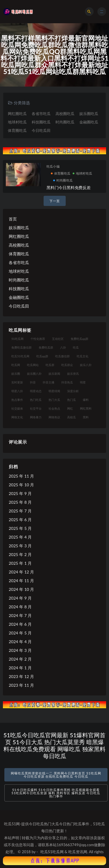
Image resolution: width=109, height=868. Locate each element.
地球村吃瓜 (17, 122)
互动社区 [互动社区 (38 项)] (58, 339)
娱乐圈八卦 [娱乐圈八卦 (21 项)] (34, 374)
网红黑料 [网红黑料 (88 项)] (86, 408)
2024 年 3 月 (20, 650)
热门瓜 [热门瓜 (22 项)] (72, 400)
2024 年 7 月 (20, 615)
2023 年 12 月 (21, 676)
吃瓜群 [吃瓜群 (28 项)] (50, 365)
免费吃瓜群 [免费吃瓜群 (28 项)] (46, 347)
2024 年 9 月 (20, 598)
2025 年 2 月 (20, 554)
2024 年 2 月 (20, 659)
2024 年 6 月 (20, 624)
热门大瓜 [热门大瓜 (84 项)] (54, 400)
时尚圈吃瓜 (65, 122)
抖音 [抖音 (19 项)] (33, 382)
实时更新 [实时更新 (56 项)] (17, 382)
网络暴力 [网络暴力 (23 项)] (36, 417)
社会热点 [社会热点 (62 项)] (54, 408)
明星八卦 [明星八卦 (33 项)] (17, 391)
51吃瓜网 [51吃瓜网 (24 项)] (17, 339)
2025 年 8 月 (20, 502)
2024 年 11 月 (21, 581)
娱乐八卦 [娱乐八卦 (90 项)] (86, 365)
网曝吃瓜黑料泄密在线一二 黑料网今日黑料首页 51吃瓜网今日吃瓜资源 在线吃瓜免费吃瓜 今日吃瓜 (56, 775)
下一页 (55, 201)
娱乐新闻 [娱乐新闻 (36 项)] (54, 374)
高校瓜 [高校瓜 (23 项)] (72, 417)
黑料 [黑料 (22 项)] (86, 417)
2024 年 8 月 (20, 607)
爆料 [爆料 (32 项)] (86, 400)
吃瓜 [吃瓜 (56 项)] (76, 347)
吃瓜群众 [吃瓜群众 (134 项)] (67, 365)
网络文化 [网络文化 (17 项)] (17, 417)
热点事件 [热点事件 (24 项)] (17, 400)
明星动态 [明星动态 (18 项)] (36, 391)
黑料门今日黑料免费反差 (69, 188)
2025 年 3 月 (20, 546)
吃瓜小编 (53, 166)
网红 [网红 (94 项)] (70, 408)
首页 (13, 219)
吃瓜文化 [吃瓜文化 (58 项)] (83, 356)
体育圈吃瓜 (17, 130)
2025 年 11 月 (21, 476)
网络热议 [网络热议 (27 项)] (54, 417)
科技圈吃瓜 (41, 122)
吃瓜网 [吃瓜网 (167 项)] (16, 365)
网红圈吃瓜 (17, 114)
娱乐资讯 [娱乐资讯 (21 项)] (73, 374)
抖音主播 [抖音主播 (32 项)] (49, 382)
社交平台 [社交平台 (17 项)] (36, 408)
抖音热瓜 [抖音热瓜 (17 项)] (67, 382)
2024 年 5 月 (20, 633)
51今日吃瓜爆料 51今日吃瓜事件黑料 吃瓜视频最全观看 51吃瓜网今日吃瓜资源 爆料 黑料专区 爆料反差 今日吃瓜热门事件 (56, 793)
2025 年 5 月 (20, 528)
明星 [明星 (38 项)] (83, 382)
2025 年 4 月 (20, 537)
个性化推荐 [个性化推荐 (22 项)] (38, 339)
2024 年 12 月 (21, 572)
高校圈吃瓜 (65, 114)
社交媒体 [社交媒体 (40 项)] (17, 408)
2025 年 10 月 (21, 485)
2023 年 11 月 (21, 685)
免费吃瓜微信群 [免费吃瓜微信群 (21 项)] (22, 347)
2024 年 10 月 (21, 589)
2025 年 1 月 (20, 563)
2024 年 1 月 (20, 668)
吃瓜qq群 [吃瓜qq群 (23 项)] (42, 356)
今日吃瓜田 (41, 130)
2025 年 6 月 (20, 520)
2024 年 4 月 (20, 642)
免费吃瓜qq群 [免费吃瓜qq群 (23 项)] (79, 339)
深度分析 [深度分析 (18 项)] (73, 391)
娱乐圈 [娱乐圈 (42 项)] (16, 374)
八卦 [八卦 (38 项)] (63, 347)
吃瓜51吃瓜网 (52, 852)
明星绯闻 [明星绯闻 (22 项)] (54, 391)
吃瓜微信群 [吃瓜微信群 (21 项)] (62, 356)
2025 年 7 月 (20, 511)
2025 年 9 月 (20, 493)
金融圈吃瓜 (89, 122)
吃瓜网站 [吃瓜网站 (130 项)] (33, 365)
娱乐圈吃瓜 (89, 114)
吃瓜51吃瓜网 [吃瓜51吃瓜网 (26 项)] (20, 356)
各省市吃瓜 (41, 114)
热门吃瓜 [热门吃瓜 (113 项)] (36, 400)
